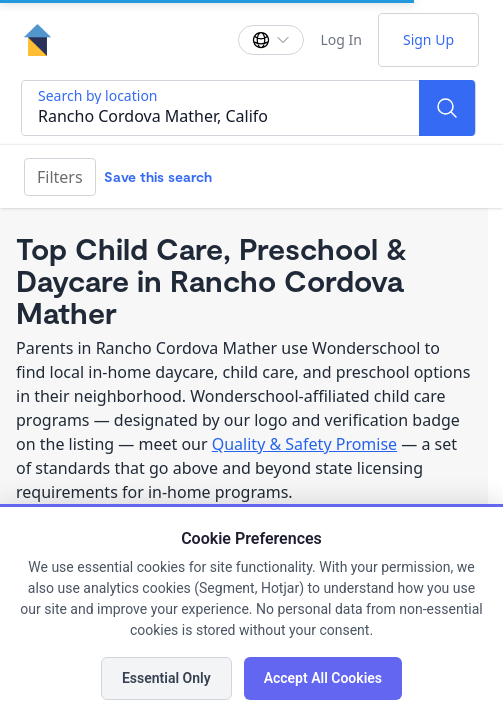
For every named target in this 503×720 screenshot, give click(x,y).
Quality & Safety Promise (304, 444)
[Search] (447, 108)
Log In (340, 39)
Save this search (158, 176)
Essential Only (166, 678)
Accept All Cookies (323, 678)
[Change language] (271, 40)
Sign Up (428, 39)
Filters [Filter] (60, 177)
